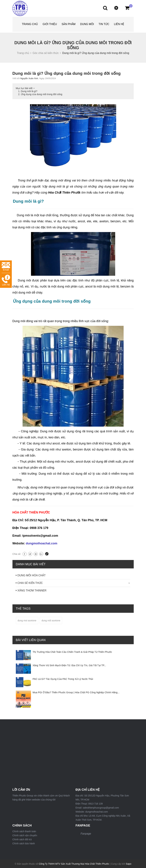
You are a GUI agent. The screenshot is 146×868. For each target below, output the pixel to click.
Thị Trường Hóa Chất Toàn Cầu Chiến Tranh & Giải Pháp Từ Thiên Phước (72, 652)
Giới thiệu (50, 24)
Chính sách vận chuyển (25, 835)
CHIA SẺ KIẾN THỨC (30, 583)
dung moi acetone (27, 621)
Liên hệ (119, 24)
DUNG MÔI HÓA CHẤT (32, 575)
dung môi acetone (51, 621)
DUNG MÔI (87, 24)
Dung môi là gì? (29, 91)
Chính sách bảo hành (24, 843)
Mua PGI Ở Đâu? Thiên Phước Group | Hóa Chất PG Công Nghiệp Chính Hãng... (76, 692)
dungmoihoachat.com (42, 543)
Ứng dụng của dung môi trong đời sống (42, 94)
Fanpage (86, 834)
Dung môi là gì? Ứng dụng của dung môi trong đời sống (67, 73)
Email (6, 267)
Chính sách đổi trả (22, 839)
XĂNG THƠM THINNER (32, 591)
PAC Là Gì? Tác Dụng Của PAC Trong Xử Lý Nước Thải (63, 679)
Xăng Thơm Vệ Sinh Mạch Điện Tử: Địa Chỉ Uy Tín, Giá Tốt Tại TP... (69, 665)
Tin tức (104, 24)
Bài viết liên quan (31, 640)
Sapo (129, 864)
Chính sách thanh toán (24, 831)
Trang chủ (30, 24)
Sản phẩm (69, 24)
